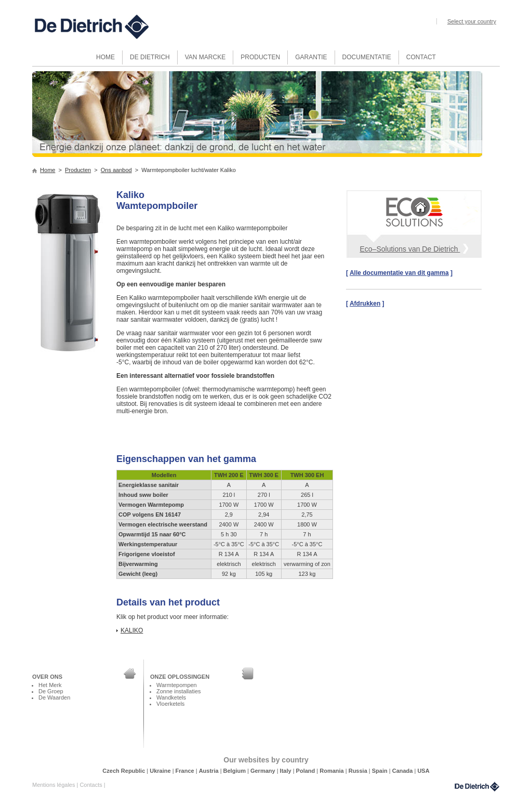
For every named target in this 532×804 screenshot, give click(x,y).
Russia (359, 771)
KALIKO (132, 630)
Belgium (235, 771)
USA (423, 771)
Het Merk (50, 685)
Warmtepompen (177, 685)
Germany (264, 771)
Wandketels (171, 697)
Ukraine (161, 771)
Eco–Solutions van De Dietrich (414, 248)
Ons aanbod (116, 170)
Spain (381, 771)
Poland (307, 771)
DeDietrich (477, 787)
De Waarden (54, 697)
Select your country (472, 21)
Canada (403, 771)
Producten (78, 170)
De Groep (51, 691)
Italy (287, 771)
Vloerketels (170, 704)
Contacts (91, 785)
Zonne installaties (178, 691)
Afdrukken (365, 304)
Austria (210, 771)
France (186, 771)
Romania (332, 771)
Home (48, 170)
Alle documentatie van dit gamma (399, 273)
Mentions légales (54, 785)
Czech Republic (124, 771)
